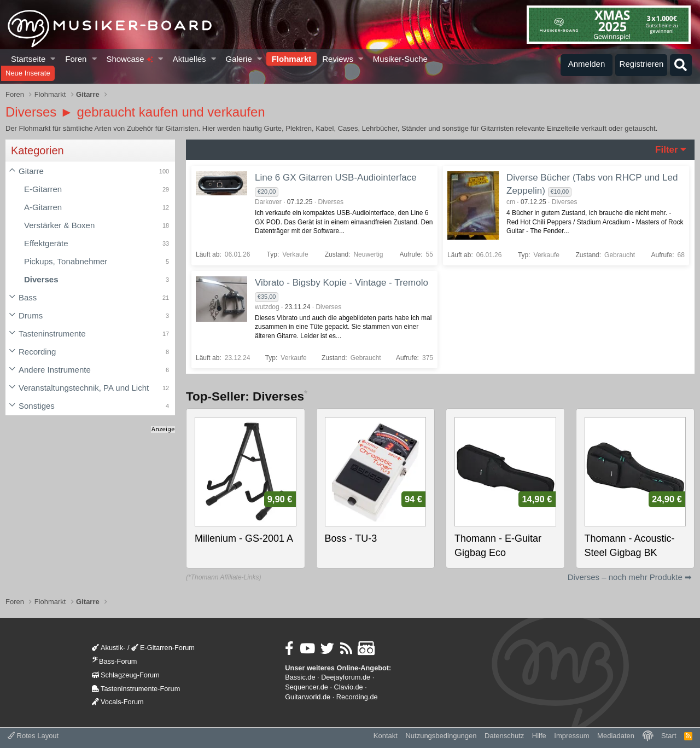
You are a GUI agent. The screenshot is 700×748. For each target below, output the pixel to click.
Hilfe (539, 736)
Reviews (338, 59)
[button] (53, 59)
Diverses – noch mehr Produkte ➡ (630, 577)
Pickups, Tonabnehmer (66, 261)
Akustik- (109, 648)
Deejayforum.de (346, 677)
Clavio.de (349, 687)
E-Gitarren (43, 189)
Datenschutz (504, 736)
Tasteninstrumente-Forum (136, 689)
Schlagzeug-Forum (126, 675)
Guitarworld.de (308, 697)
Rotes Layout (33, 736)
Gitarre (31, 171)
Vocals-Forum (118, 702)
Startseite (28, 59)
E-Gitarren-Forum (163, 648)
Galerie (238, 59)
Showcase (129, 59)
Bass (28, 297)
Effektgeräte (46, 243)
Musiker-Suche (400, 59)
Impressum (571, 736)
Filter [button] (667, 150)
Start (669, 736)
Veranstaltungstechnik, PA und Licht (84, 388)
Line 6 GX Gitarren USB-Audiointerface (336, 178)
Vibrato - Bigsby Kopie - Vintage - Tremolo (342, 283)
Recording (37, 352)
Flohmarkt (292, 59)
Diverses (41, 279)
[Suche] (681, 65)
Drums (31, 315)
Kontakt (386, 736)
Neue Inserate (28, 73)
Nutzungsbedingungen (441, 736)
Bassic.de (300, 677)
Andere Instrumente (55, 370)
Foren (76, 59)
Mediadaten (616, 736)
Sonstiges (37, 406)
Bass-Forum (114, 661)
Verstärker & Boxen (59, 225)
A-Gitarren (43, 207)
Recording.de (357, 697)
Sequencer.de (307, 687)
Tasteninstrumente (52, 334)
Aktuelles (189, 59)
